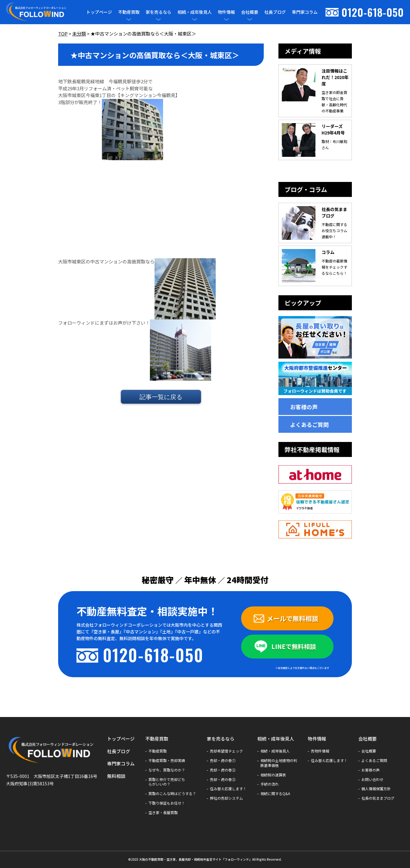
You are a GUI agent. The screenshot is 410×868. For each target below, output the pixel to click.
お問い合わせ (372, 779)
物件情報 (226, 12)
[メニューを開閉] (129, 19)
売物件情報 (320, 751)
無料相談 (116, 776)
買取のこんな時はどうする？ (172, 794)
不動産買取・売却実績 (167, 760)
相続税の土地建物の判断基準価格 (279, 763)
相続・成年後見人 (195, 12)
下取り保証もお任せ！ (167, 803)
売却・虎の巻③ (223, 779)
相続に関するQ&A (275, 794)
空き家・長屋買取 (163, 813)
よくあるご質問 (309, 425)
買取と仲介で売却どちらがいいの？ (167, 782)
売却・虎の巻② (223, 770)
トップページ (99, 12)
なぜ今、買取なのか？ (167, 770)
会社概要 (250, 12)
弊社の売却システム (226, 798)
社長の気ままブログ (378, 798)
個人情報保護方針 (376, 789)
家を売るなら (158, 12)
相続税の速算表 (273, 775)
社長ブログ (275, 12)
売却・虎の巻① (223, 760)
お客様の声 (304, 407)
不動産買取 (129, 12)
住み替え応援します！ (228, 789)
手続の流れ (270, 784)
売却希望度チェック (226, 751)
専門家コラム (305, 12)
